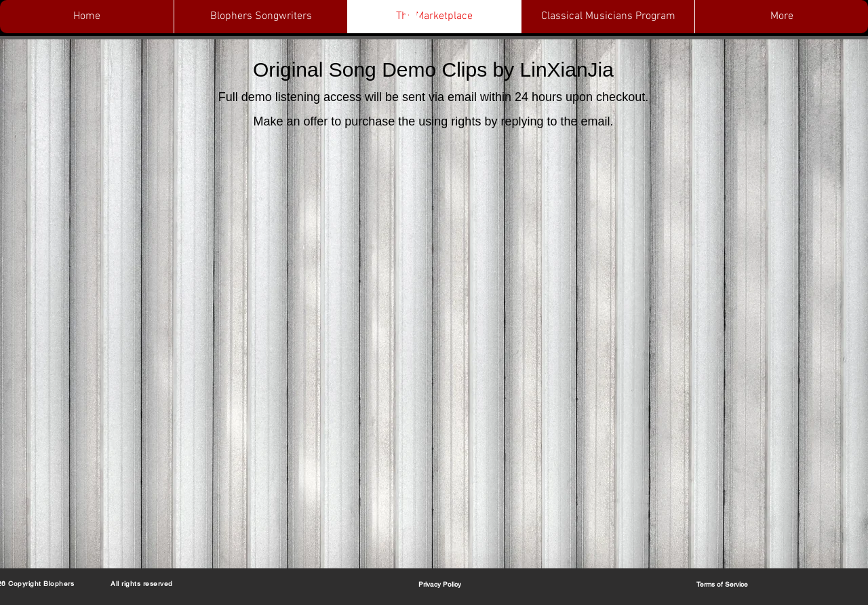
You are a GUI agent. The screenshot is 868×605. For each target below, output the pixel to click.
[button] (412, 17)
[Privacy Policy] (439, 584)
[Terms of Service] (722, 584)
